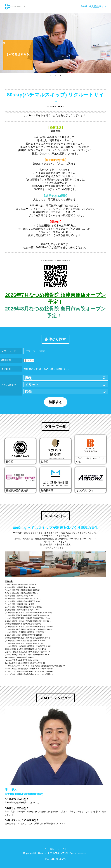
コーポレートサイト (56, 849)
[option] (55, 43)
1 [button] (51, 76)
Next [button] (106, 43)
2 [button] (56, 76)
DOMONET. (61, 859)
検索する (56, 402)
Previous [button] (4, 43)
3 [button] (60, 76)
